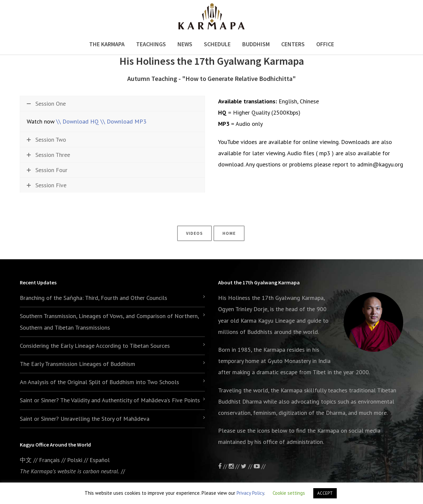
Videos (194, 233)
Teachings (151, 44)
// (247, 466)
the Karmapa (269, 350)
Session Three (48, 155)
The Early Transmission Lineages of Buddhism (77, 364)
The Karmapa (107, 44)
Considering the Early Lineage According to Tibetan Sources (95, 346)
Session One (46, 104)
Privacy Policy (250, 493)
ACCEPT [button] (325, 493)
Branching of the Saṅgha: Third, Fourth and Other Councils (94, 298)
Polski (75, 460)
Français (49, 460)
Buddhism (256, 44)
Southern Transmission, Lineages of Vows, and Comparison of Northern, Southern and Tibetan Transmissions (109, 322)
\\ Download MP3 (123, 121)
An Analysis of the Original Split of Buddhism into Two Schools (99, 382)
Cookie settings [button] (289, 493)
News (185, 44)
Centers (293, 44)
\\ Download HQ (77, 121)
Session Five (47, 185)
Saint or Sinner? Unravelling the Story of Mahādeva (85, 419)
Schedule (217, 44)
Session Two (46, 140)
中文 (26, 460)
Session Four (47, 170)
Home (229, 233)
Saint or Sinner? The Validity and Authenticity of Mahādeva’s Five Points (110, 400)
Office (325, 44)
